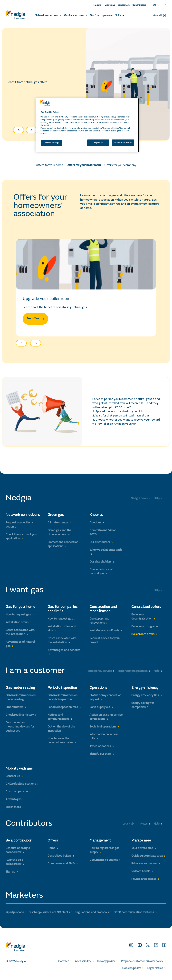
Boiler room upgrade (144, 629)
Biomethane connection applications (63, 547)
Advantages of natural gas (20, 647)
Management (100, 843)
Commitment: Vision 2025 (103, 535)
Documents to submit (104, 863)
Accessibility (83, 964)
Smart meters (14, 710)
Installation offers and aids (62, 631)
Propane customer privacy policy (142, 964)
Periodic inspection (62, 690)
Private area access (144, 882)
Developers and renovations (99, 623)
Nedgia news (139, 501)
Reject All (98, 143)
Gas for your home (74, 15)
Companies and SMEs (62, 866)
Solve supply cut (100, 710)
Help (157, 501)
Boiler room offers (143, 637)
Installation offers (17, 625)
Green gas (56, 518)
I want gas (109, 5)
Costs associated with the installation (20, 635)
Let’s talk (128, 826)
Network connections (47, 15)
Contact (63, 964)
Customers (124, 5)
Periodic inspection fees (63, 710)
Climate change (58, 525)
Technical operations (103, 729)
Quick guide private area (147, 858)
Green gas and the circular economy (59, 535)
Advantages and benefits (64, 653)
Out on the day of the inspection (61, 732)
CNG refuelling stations (21, 787)
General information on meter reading (21, 700)
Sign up (10, 875)
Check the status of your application (22, 539)
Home (51, 851)
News (144, 826)
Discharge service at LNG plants (49, 915)
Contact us (13, 779)
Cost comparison (17, 794)
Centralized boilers (146, 610)
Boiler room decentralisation (142, 619)
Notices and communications (58, 720)
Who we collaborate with (106, 553)
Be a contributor (19, 843)
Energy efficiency (145, 690)
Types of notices (100, 749)
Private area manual (144, 866)
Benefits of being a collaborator (18, 853)
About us (95, 525)
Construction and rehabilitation (103, 612)
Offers (53, 843)
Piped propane (15, 915)
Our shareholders (100, 564)
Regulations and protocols (92, 915)
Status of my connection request (105, 700)
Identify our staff (100, 757)
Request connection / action (19, 527)
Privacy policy (106, 964)
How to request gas (18, 617)
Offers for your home (49, 167)
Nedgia (97, 5)
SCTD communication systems (134, 915)
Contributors (139, 5)
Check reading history (20, 717)
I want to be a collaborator (14, 865)
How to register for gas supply (104, 853)
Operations (98, 690)
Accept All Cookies (123, 143)
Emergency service (100, 674)
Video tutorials (141, 874)
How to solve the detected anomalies (60, 743)
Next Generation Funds (104, 633)
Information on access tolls (104, 739)
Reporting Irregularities (133, 674)
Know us (96, 518)
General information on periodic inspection (62, 700)
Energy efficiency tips (145, 698)
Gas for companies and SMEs (105, 15)
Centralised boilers (59, 858)
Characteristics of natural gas (101, 574)
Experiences (13, 810)
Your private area (142, 851)
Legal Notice (155, 971)
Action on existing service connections (106, 720)
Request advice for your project (105, 643)
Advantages (14, 802)
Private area (141, 843)
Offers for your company (120, 167)
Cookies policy (131, 971)
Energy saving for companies (143, 708)
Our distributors (100, 545)
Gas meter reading (20, 690)
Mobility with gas (19, 771)
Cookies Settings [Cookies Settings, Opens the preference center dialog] (51, 143)
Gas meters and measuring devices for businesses (20, 729)
